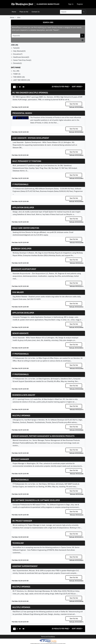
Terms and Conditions (48, 637)
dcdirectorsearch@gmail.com (23, 235)
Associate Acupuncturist (24, 269)
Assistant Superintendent (25, 566)
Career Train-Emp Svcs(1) (22, 60)
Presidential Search (22, 113)
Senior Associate (20, 333)
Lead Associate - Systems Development (31, 138)
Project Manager (21, 459)
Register (80, 4)
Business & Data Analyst (24, 395)
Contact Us (36, 12)
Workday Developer (22, 249)
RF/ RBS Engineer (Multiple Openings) (30, 93)
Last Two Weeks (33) (22, 80)
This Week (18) (19, 77)
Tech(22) (16, 48)
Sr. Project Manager (22, 521)
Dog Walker (18, 292)
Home (14, 12)
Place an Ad (24, 12)
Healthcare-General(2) (21, 57)
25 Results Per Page (60, 87)
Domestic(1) (17, 63)
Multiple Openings (21, 416)
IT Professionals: (21, 354)
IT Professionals (20, 184)
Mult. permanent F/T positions (27, 161)
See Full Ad (74, 104)
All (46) (16, 71)
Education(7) (18, 54)
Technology (18, 543)
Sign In (71, 4)
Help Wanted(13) (19, 51)
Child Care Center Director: (26, 228)
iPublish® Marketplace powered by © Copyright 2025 (48, 641)
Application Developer (23, 208)
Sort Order (77, 87)
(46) (14, 45)
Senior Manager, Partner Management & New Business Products (43, 436)
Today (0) (17, 74)
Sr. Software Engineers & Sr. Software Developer (36, 500)
